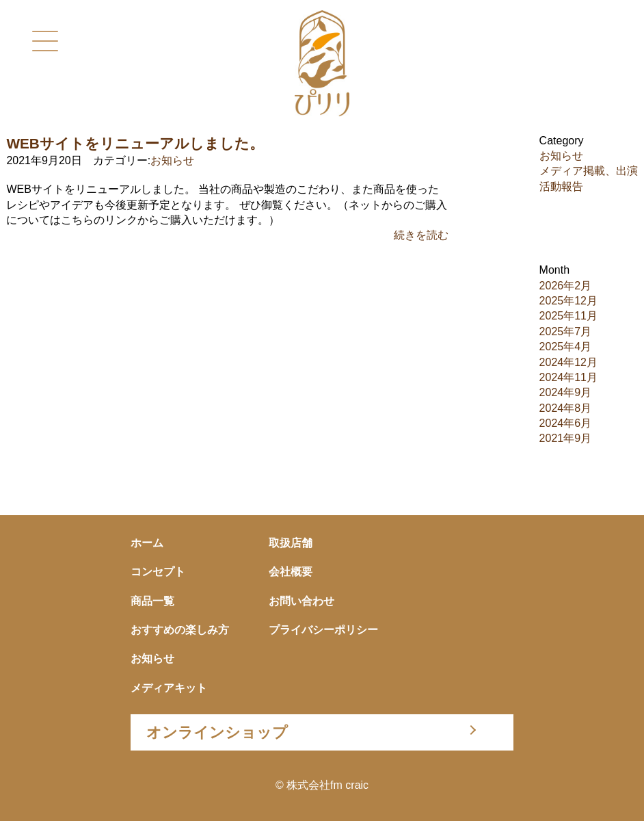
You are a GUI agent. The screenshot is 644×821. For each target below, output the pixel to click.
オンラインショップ (217, 732)
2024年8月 (566, 408)
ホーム (147, 543)
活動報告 (561, 186)
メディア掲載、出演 (589, 171)
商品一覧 (152, 601)
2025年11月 (568, 316)
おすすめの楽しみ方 (180, 630)
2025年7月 (566, 331)
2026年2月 (566, 286)
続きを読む (421, 235)
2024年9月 (566, 392)
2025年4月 (566, 347)
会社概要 (291, 572)
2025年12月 (568, 301)
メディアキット (169, 688)
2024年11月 (568, 377)
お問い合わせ (301, 601)
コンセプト (158, 572)
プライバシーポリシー (323, 630)
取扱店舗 (291, 543)
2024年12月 (568, 362)
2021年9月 (566, 438)
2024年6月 (566, 423)
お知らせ (172, 160)
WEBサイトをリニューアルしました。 (135, 143)
